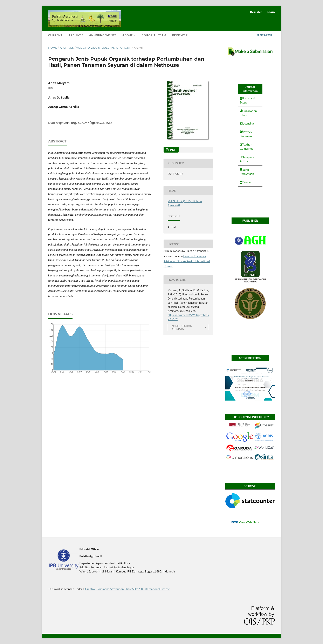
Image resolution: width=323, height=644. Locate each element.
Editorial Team (154, 35)
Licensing (248, 123)
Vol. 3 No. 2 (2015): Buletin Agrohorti (104, 48)
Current (55, 35)
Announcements (103, 35)
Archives (76, 35)
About (128, 35)
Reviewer (180, 35)
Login (271, 12)
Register (256, 12)
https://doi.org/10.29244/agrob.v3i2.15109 (85, 123)
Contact (248, 182)
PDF (173, 150)
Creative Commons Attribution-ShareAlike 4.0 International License (187, 261)
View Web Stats (249, 522)
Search (264, 35)
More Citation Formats (181, 327)
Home (53, 48)
